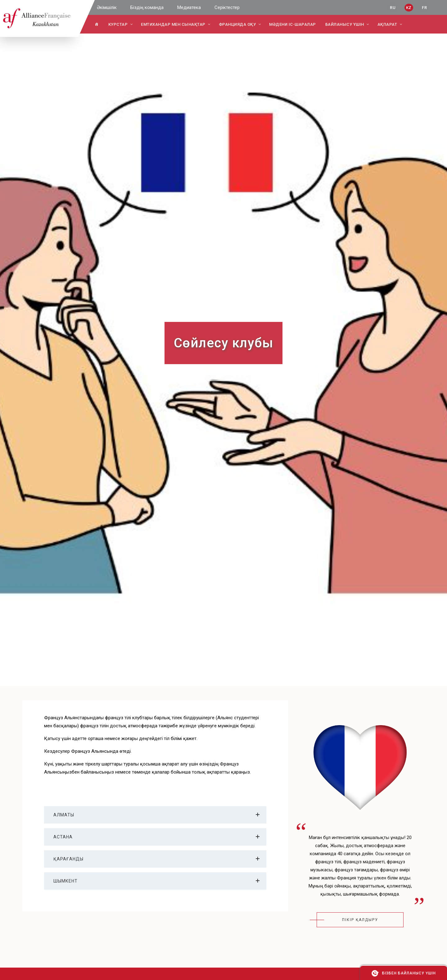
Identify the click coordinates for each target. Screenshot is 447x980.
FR (424, 8)
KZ (409, 8)
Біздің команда (147, 7)
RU (393, 8)
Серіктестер (227, 7)
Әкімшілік (107, 7)
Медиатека (189, 7)
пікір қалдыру (360, 920)
